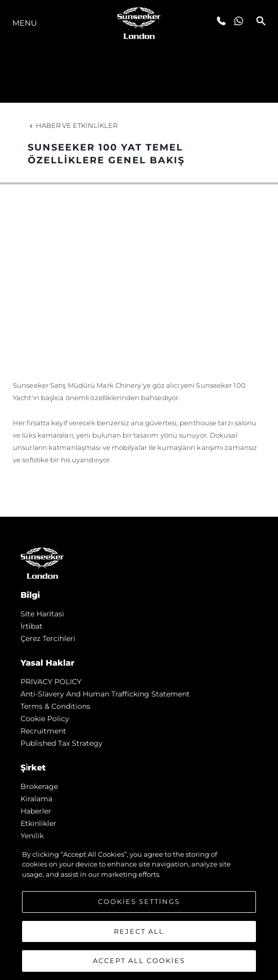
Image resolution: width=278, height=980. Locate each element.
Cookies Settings (139, 901)
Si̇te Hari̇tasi (42, 614)
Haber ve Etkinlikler (73, 125)
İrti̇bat (32, 626)
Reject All (139, 931)
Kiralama (36, 799)
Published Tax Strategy (62, 743)
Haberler (36, 811)
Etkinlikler (38, 823)
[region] (139, 910)
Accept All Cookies (139, 960)
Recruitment (43, 731)
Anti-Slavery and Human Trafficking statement (105, 694)
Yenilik (32, 836)
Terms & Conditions (55, 706)
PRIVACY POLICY (51, 682)
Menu (25, 23)
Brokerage (39, 786)
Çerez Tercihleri (48, 638)
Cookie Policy (45, 719)
